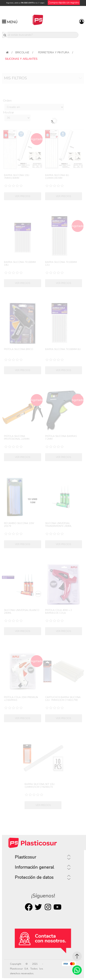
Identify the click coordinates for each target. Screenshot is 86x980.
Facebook (29, 907)
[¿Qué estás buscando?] (40, 35)
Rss (48, 907)
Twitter (38, 907)
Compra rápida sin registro (64, 3)
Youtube (57, 907)
